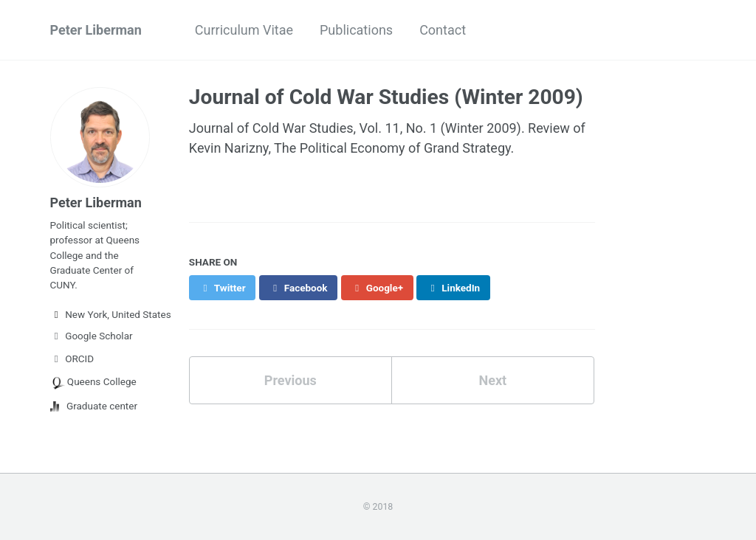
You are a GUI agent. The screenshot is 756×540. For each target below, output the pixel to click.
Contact (443, 30)
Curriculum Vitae (244, 30)
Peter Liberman (96, 30)
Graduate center (94, 406)
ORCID (72, 359)
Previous (291, 380)
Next (492, 380)
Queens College (93, 383)
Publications (356, 30)
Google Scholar (92, 336)
